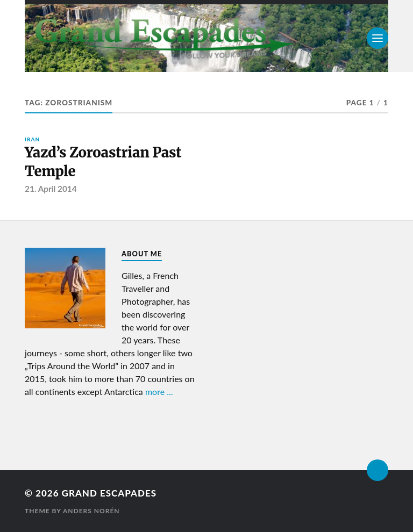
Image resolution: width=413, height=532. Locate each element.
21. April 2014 (51, 189)
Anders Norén (91, 511)
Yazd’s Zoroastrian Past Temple (103, 162)
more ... (159, 391)
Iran (32, 139)
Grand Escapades (109, 493)
